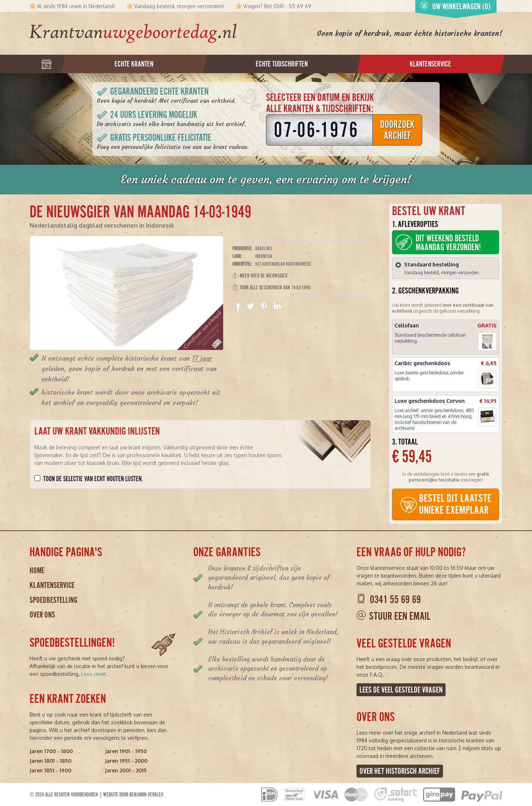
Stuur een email (400, 616)
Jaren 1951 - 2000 (126, 761)
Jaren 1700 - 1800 (51, 751)
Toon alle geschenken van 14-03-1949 (271, 288)
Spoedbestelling (54, 600)
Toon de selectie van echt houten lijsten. (93, 479)
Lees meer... (96, 674)
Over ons (42, 615)
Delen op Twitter (250, 306)
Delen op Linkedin (277, 306)
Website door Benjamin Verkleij (133, 795)
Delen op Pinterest (264, 306)
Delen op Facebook (237, 306)
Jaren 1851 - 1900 (50, 770)
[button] (487, 341)
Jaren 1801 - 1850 (50, 761)
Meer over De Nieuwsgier (260, 276)
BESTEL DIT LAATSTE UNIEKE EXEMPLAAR (446, 504)
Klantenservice (52, 585)
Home (37, 570)
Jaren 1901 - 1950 (126, 751)
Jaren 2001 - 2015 (126, 770)
